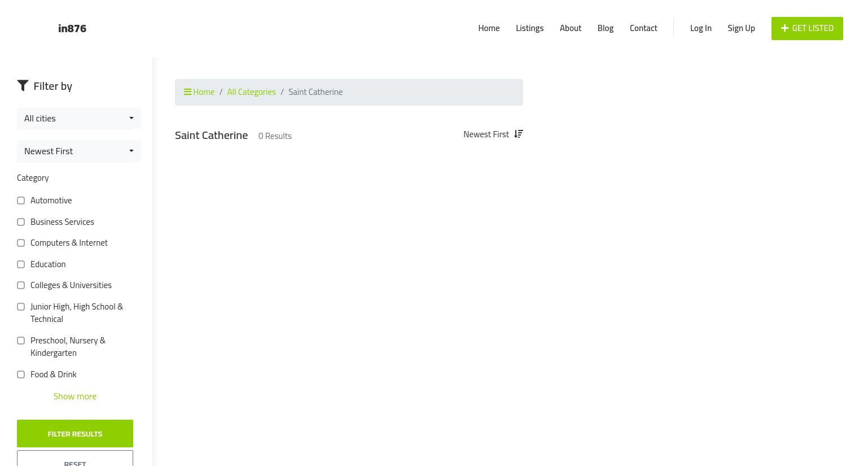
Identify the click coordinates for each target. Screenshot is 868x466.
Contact (644, 28)
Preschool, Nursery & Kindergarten (61, 347)
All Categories (252, 92)
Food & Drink (51, 375)
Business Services (60, 222)
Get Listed (808, 28)
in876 (72, 28)
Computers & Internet (67, 243)
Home (489, 28)
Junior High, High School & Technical (70, 313)
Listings (530, 28)
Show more (75, 396)
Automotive (49, 201)
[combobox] (79, 118)
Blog (606, 28)
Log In (701, 28)
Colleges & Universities (69, 286)
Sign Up (742, 28)
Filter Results (75, 434)
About (571, 28)
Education (46, 265)
